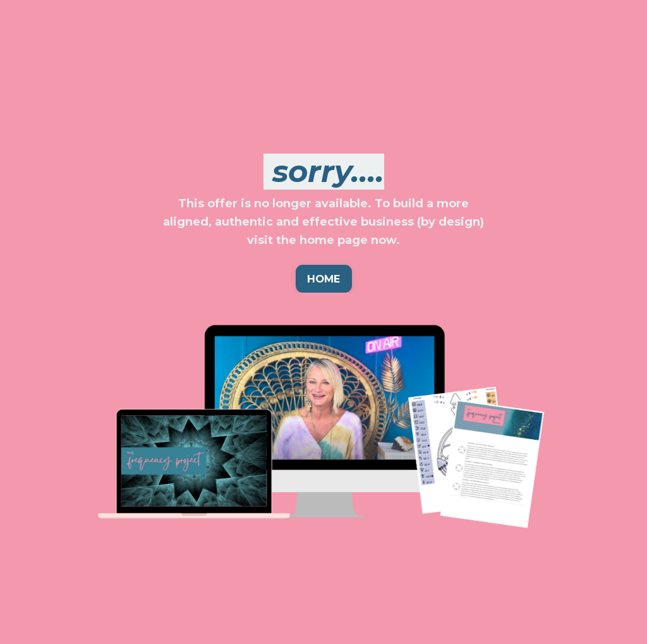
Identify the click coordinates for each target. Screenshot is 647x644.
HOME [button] (324, 279)
